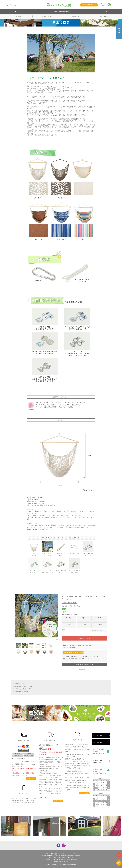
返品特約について (84, 669)
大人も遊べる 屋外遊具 (25, 689)
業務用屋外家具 (17, 686)
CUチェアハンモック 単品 (34, 549)
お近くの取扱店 (98, 742)
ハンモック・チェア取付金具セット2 (34, 566)
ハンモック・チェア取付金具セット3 (47, 566)
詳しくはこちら (31, 778)
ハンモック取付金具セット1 (88, 549)
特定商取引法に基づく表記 (61, 861)
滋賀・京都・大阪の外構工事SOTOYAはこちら (99, 751)
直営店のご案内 (98, 735)
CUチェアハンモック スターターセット (47, 549)
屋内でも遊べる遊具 (24, 692)
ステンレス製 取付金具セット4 (61, 566)
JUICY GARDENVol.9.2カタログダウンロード (100, 771)
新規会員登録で (89, 5)
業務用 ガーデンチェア (29, 686)
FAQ (5, 5)
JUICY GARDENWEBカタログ (98, 761)
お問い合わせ (12, 5)
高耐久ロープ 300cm (61, 549)
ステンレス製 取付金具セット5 (74, 566)
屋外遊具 (16, 684)
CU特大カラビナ (74, 548)
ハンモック (22, 684)
